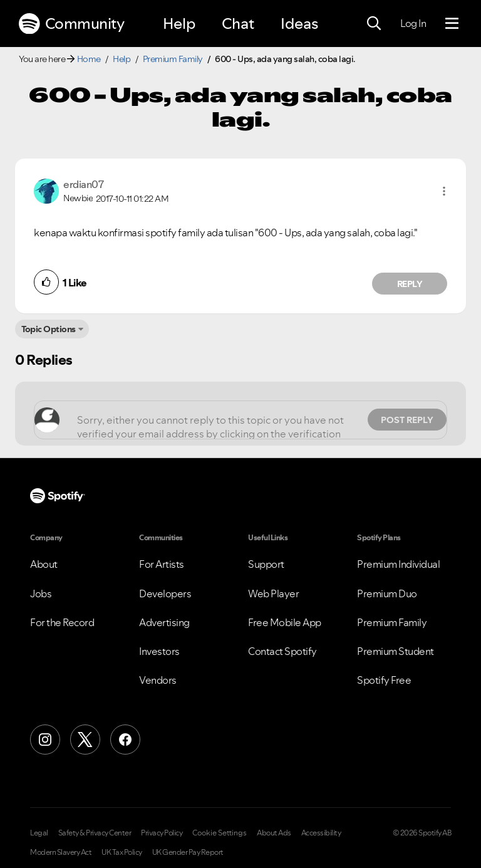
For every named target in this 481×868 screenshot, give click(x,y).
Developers (165, 593)
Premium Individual (398, 564)
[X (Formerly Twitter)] (85, 740)
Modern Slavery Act (61, 852)
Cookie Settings (220, 833)
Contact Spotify (282, 651)
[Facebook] (125, 740)
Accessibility (321, 833)
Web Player (273, 593)
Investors (159, 651)
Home (89, 59)
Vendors (158, 680)
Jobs (41, 593)
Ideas (299, 24)
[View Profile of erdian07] (83, 184)
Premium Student (396, 651)
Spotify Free (384, 680)
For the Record (62, 622)
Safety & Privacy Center (95, 833)
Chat (238, 24)
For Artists (162, 564)
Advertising (164, 622)
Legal (39, 833)
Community (71, 24)
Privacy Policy (162, 833)
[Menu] (452, 24)
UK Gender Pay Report (188, 852)
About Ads (274, 833)
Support (266, 564)
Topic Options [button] (49, 329)
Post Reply (407, 420)
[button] (444, 191)
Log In (413, 23)
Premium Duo (387, 593)
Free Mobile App (285, 622)
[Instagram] (45, 740)
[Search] (374, 24)
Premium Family (173, 59)
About (44, 564)
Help (179, 24)
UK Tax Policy (122, 852)
